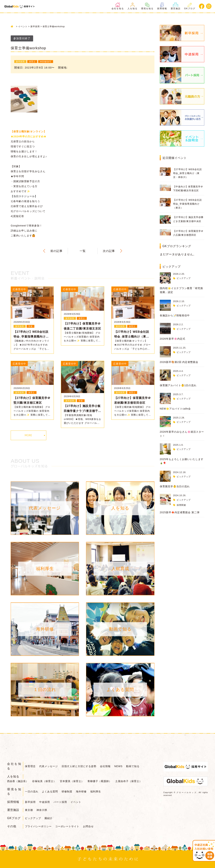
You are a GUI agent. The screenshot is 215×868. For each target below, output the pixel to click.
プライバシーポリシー (38, 826)
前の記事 (56, 251)
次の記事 (109, 251)
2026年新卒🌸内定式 (173, 339)
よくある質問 (50, 792)
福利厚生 (96, 792)
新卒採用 (30, 802)
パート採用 (60, 802)
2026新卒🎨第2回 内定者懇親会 (179, 362)
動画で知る (133, 766)
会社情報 (105, 766)
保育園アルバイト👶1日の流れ (178, 385)
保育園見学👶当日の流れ (175, 486)
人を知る (133, 6)
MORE (29, 435)
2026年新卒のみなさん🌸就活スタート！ (182, 434)
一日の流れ (32, 792)
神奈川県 (42, 810)
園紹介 (49, 818)
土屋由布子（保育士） (129, 781)
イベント (76, 802)
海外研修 (81, 792)
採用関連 (181, 505)
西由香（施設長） (18, 781)
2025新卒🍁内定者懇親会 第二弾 (180, 512)
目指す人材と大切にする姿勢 (79, 766)
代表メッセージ (49, 766)
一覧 (83, 251)
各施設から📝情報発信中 (175, 315)
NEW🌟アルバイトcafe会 (175, 409)
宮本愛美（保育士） (72, 781)
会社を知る (118, 6)
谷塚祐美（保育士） (44, 781)
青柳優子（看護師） (99, 781)
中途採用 (45, 802)
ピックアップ (184, 278)
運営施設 (176, 6)
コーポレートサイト (67, 826)
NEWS (118, 766)
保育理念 (30, 766)
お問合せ (88, 826)
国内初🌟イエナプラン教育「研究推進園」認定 (181, 290)
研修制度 (67, 792)
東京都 (29, 810)
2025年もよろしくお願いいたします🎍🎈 (182, 461)
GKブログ (190, 6)
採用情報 (162, 6)
